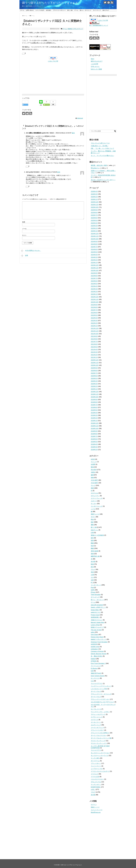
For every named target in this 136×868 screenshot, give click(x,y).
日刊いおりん (95, 67)
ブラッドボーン (96, 763)
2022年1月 (94, 326)
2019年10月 (95, 397)
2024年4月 (94, 255)
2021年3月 (94, 352)
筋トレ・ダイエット (86, 10)
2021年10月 (95, 334)
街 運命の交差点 (97, 656)
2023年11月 (95, 268)
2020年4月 (94, 381)
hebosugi (80, 118)
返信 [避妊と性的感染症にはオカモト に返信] (73, 133)
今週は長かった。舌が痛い (100, 146)
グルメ (93, 569)
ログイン (94, 805)
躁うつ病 (70, 10)
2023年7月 (94, 278)
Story (93, 59)
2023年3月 (94, 289)
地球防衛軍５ (95, 617)
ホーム (22, 10)
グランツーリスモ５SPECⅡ (100, 733)
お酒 (92, 575)
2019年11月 (95, 394)
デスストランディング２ (99, 743)
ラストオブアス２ (97, 684)
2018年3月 (94, 447)
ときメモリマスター (97, 779)
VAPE (93, 590)
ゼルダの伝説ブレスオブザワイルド (102, 702)
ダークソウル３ (96, 691)
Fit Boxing (94, 668)
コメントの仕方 (40, 10)
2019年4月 (94, 413)
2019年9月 (94, 400)
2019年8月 (94, 402)
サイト (24, 235)
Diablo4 (93, 659)
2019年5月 (94, 410)
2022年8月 (94, 307)
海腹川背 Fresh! (96, 673)
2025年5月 (94, 220)
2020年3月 (94, 384)
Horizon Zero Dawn (97, 637)
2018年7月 (94, 436)
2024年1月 (94, 263)
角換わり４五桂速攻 (97, 535)
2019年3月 (94, 415)
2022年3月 (94, 321)
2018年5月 (94, 442)
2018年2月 (94, 450)
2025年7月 (94, 215)
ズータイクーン (96, 722)
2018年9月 (94, 431)
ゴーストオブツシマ (97, 728)
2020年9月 (94, 368)
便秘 (92, 478)
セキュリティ (95, 496)
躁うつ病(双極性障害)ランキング (99, 25)
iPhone (93, 592)
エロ (92, 577)
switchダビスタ (96, 612)
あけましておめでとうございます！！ (103, 180)
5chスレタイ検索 (96, 69)
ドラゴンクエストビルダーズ (100, 771)
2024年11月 (95, 236)
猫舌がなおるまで (97, 61)
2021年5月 (94, 347)
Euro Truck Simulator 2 (98, 663)
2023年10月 (95, 270)
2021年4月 (94, 349)
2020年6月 (94, 376)
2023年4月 (94, 286)
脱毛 (92, 538)
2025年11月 (95, 205)
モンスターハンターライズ (100, 756)
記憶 (92, 533)
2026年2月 (94, 197)
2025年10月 (95, 207)
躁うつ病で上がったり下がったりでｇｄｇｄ (50, 3)
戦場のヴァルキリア (97, 627)
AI (92, 491)
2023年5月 (94, 284)
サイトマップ (97, 10)
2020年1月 (94, 389)
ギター (93, 517)
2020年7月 (94, 373)
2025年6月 (94, 218)
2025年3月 (94, 226)
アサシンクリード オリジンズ (101, 694)
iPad (92, 588)
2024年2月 (94, 260)
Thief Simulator (96, 595)
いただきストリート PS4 (99, 689)
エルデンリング (96, 725)
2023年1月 (94, 294)
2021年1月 (94, 357)
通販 (92, 525)
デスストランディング (98, 741)
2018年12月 (95, 423)
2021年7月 (94, 342)
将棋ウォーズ (95, 514)
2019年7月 (94, 405)
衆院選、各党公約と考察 (99, 165)
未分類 (93, 562)
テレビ (93, 485)
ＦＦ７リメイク (96, 666)
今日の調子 (94, 480)
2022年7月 (94, 310)
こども (93, 509)
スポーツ (94, 501)
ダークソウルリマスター (99, 735)
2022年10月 (95, 302)
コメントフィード (97, 810)
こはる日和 (94, 64)
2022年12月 (95, 297)
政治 (92, 567)
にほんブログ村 (53, 61)
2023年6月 (94, 281)
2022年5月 (94, 315)
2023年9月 (94, 273)
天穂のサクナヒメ (97, 620)
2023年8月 (94, 276)
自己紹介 (49, 10)
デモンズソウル (96, 782)
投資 (92, 546)
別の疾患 (94, 470)
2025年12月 (95, 202)
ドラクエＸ (94, 774)
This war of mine (96, 630)
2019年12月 (95, 392)
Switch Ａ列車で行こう (98, 607)
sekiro (93, 632)
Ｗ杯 (92, 580)
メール (24, 229)
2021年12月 (95, 328)
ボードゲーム (95, 761)
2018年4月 (94, 444)
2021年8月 (94, 339)
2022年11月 (95, 299)
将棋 (92, 488)
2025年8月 (94, 213)
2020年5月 (94, 378)
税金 (92, 519)
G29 (92, 671)
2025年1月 (94, 231)
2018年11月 (95, 426)
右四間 (93, 464)
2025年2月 (94, 228)
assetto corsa (95, 647)
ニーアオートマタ (97, 769)
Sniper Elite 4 (95, 610)
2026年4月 (94, 191)
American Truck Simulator (99, 642)
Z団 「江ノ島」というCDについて (103, 148)
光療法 (93, 472)
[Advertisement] (53, 75)
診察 (24, 256)
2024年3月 (94, 257)
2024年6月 (94, 249)
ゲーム (76, 10)
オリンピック (95, 597)
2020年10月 (95, 365)
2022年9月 (94, 305)
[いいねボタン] (24, 54)
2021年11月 (95, 331)
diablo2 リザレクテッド (75, 29)
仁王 (92, 681)
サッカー (94, 504)
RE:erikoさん (95, 168)
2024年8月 (94, 244)
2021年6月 (94, 344)
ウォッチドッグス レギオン (100, 712)
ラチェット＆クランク (98, 714)
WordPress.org (96, 812)
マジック (94, 462)
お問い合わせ (30, 10)
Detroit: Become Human (99, 654)
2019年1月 (94, 421)
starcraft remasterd (97, 605)
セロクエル (94, 493)
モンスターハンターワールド (100, 753)
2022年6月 (94, 313)
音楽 (92, 572)
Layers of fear (95, 625)
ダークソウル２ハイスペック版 (101, 738)
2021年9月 (94, 336)
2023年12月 (95, 265)
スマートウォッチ (97, 498)
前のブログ (106, 10)
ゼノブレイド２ (96, 709)
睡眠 (92, 543)
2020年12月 (95, 360)
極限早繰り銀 (95, 556)
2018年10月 (95, 429)
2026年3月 (94, 194)
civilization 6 (95, 649)
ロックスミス (95, 678)
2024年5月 (94, 252)
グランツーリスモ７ (97, 730)
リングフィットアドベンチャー (101, 686)
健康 (92, 475)
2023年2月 (94, 292)
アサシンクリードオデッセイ (100, 699)
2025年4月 (94, 223)
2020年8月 (94, 371)
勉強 (92, 467)
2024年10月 (95, 239)
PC (92, 583)
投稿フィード (95, 807)
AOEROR (94, 644)
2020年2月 (94, 386)
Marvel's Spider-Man (97, 622)
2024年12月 (95, 234)
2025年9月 (94, 210)
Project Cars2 (95, 615)
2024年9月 (94, 242)
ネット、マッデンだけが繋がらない (102, 156)
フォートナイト (96, 766)
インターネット (96, 585)
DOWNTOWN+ (96, 787)
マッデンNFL (95, 758)
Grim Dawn (94, 635)
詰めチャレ (94, 530)
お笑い (93, 789)
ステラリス (94, 720)
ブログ (93, 792)
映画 (92, 564)
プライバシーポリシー (59, 10)
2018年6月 (94, 439)
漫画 (92, 554)
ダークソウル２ (96, 697)
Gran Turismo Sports (98, 676)
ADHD (93, 459)
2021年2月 (94, 355)
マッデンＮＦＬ (96, 784)
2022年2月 (94, 323)
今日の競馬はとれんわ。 (31, 251)
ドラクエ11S (95, 777)
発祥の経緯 (94, 551)
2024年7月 (94, 247)
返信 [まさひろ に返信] (59, 172)
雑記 (92, 522)
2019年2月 (94, 418)
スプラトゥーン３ (97, 717)
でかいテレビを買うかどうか (100, 143)
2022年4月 (94, 318)
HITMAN (94, 661)
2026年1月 (94, 199)
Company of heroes (97, 651)
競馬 (92, 540)
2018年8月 (94, 434)
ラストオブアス (96, 750)
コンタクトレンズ (97, 506)
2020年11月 (95, 363)
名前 (24, 222)
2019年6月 (94, 407)
